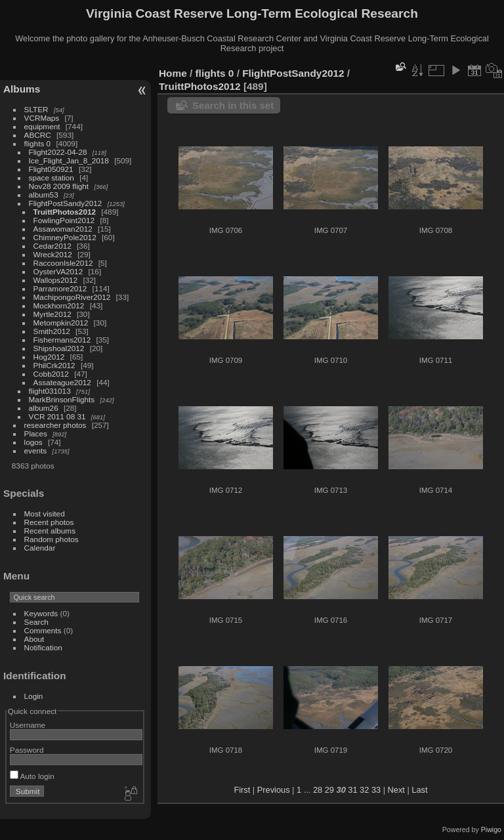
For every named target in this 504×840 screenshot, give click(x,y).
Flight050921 (51, 169)
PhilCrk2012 (54, 365)
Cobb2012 (51, 374)
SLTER (36, 109)
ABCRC (38, 135)
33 (376, 790)
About (34, 639)
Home (173, 73)
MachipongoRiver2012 (72, 297)
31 (352, 790)
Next (396, 790)
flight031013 (50, 391)
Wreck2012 (53, 254)
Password (27, 750)
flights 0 (38, 143)
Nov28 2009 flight (59, 186)
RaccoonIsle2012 (63, 263)
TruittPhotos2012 (65, 212)
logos (33, 442)
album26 (44, 408)
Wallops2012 (56, 280)
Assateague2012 (62, 382)
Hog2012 (49, 357)
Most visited (45, 514)
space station (52, 178)
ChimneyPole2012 (65, 237)
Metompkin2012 (61, 323)
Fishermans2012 (62, 340)
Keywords (41, 613)
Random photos (52, 539)
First (242, 790)
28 (318, 790)
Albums (22, 89)
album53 (44, 195)
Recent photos (49, 522)
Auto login (32, 776)
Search (36, 622)
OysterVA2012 (58, 271)
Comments (43, 630)
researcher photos (55, 425)
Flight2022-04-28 (58, 152)
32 (364, 790)
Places (36, 433)
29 (329, 790)
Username (28, 725)
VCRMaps (42, 118)
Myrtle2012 (52, 314)
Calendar (40, 548)
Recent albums (50, 531)
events (36, 451)
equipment (42, 126)
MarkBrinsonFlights (62, 399)
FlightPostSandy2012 (66, 203)
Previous (274, 790)
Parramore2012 (60, 288)
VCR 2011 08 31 (57, 416)
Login (34, 696)
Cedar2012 (52, 246)
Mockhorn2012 (59, 305)
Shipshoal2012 (59, 348)
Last (419, 790)
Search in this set (233, 105)
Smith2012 (52, 331)
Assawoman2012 (63, 229)
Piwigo (491, 829)
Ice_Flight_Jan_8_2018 (69, 160)
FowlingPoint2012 (64, 220)
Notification (43, 647)
